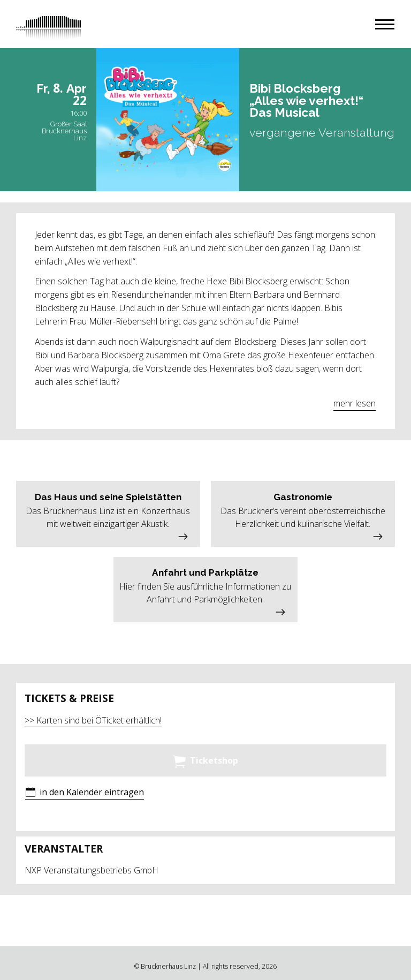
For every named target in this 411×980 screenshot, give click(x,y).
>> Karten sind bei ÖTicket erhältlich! (93, 720)
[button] (385, 24)
